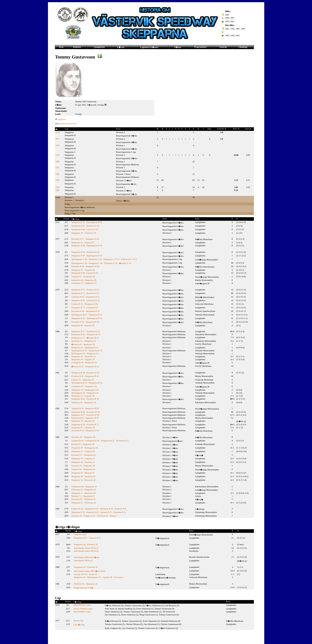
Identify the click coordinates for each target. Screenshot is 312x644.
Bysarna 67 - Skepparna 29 (83, 444)
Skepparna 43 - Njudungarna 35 (85, 348)
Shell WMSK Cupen (82, 605)
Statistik (223, 47)
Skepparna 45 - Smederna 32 (83, 357)
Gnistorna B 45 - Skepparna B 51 (85, 297)
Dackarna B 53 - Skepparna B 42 (85, 430)
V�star (178, 47)
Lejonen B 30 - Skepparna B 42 (85, 304)
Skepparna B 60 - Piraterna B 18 (85, 399)
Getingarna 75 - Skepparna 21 (84, 283)
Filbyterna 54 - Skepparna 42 (84, 490)
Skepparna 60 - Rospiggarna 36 (85, 448)
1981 (57, 168)
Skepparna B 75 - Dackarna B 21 (85, 290)
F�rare (121, 47)
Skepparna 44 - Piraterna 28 (86, 544)
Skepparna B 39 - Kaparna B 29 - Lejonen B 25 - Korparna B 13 (99, 512)
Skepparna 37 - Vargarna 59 (83, 451)
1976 (57, 132)
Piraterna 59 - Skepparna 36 (83, 466)
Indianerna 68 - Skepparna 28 (84, 280)
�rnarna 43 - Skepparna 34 (83, 344)
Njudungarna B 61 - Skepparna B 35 (87, 315)
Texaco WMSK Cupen (83, 609)
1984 (57, 187)
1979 (57, 155)
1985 (57, 190)
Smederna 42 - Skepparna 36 (83, 341)
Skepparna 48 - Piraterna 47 (83, 462)
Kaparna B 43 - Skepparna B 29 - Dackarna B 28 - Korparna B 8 (99, 509)
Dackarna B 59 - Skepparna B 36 (85, 322)
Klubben (77, 47)
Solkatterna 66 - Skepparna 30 (84, 487)
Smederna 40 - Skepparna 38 (83, 402)
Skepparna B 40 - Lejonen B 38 (85, 229)
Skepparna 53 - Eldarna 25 (83, 243)
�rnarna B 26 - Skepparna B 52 (85, 366)
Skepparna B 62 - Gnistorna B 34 (85, 300)
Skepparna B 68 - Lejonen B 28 (85, 273)
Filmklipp (243, 47)
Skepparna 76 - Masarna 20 (83, 421)
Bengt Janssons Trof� (83, 588)
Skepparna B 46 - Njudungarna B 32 (87, 246)
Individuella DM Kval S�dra (87, 557)
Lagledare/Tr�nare (149, 47)
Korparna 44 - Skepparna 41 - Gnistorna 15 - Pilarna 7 (94, 516)
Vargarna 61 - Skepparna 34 (83, 277)
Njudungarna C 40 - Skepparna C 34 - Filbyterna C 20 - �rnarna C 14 (101, 263)
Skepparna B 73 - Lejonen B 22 (85, 308)
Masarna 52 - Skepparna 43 (83, 496)
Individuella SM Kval (83, 561)
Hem (61, 47)
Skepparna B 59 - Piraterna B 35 (85, 425)
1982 (57, 174)
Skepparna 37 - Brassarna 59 (83, 493)
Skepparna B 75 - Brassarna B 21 (85, 293)
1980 (57, 162)
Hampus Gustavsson (68, 124)
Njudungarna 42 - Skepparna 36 (85, 393)
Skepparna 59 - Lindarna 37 (83, 459)
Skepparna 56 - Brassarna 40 (83, 480)
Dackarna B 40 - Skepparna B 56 (85, 266)
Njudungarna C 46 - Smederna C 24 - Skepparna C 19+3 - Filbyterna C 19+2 (104, 259)
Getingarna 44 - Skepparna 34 (84, 362)
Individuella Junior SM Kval (86, 548)
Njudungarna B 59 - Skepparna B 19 (87, 351)
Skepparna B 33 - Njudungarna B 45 (87, 222)
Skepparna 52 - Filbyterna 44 (84, 503)
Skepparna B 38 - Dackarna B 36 (85, 373)
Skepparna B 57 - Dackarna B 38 (85, 415)
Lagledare (62, 119)
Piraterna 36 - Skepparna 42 (86, 584)
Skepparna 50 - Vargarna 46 (83, 270)
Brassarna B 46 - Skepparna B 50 (85, 311)
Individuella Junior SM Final (86, 551)
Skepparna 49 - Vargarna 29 (83, 359)
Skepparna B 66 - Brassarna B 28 (85, 412)
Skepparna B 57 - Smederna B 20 (85, 331)
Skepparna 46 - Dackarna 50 (83, 476)
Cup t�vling (79, 625)
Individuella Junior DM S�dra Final (90, 571)
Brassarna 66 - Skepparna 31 (83, 499)
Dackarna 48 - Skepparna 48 (83, 437)
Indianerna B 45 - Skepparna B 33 (86, 334)
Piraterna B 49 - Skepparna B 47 (85, 418)
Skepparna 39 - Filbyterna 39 (84, 233)
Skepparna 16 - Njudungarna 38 (85, 390)
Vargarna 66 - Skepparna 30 (83, 469)
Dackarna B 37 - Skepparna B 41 (85, 239)
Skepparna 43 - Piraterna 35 (86, 567)
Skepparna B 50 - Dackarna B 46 (85, 226)
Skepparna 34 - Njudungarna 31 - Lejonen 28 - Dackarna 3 (99, 577)
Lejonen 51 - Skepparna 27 (83, 380)
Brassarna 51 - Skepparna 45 (83, 455)
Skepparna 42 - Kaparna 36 (83, 396)
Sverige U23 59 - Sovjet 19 (85, 574)
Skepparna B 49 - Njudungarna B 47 (87, 256)
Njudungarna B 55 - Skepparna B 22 (87, 383)
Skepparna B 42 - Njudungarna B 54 (87, 318)
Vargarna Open (80, 534)
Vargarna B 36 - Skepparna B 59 (85, 408)
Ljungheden (99, 47)
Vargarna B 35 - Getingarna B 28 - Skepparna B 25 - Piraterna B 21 (100, 441)
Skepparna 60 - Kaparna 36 (83, 325)
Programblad (200, 47)
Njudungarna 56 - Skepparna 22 (85, 354)
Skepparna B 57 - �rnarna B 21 (85, 338)
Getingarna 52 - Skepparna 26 (84, 386)
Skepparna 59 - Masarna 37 (83, 473)
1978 (57, 145)
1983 (57, 180)
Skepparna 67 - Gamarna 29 (83, 428)
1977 (57, 139)
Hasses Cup (78, 621)
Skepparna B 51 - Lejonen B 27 (87, 538)
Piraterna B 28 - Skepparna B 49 (85, 376)
